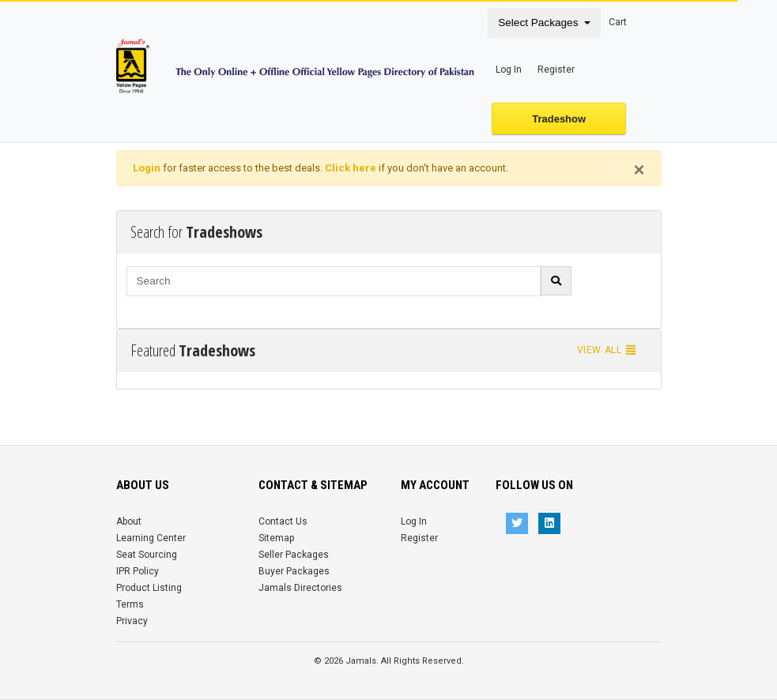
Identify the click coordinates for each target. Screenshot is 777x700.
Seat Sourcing (147, 555)
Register (556, 70)
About (129, 521)
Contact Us (283, 521)
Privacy (132, 621)
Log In (509, 70)
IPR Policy (138, 571)
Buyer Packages (294, 571)
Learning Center (151, 538)
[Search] (334, 281)
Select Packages (539, 23)
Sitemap (276, 538)
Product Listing (149, 588)
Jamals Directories (300, 588)
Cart (618, 22)
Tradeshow (559, 119)
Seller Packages (294, 555)
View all (607, 350)
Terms (130, 604)
